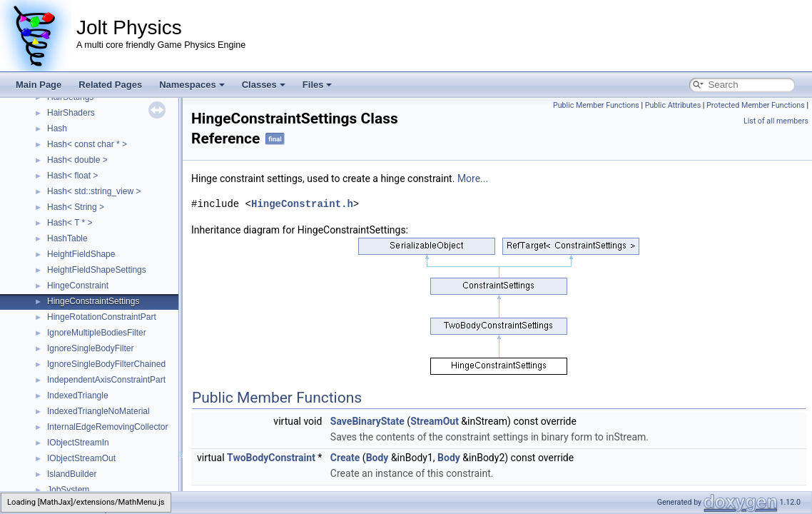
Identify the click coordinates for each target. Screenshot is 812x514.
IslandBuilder (72, 474)
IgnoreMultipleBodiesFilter (97, 333)
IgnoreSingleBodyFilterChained (106, 364)
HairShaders (71, 113)
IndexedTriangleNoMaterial (98, 411)
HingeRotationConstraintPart (102, 317)
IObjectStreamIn (78, 443)
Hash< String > (76, 207)
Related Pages (110, 85)
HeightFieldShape (81, 254)
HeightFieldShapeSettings (97, 270)
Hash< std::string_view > (94, 191)
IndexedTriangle (78, 395)
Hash (57, 128)
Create (345, 458)
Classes (264, 85)
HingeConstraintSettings (93, 301)
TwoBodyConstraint (271, 458)
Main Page (39, 85)
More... (473, 178)
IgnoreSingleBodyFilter (90, 348)
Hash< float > (72, 176)
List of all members (776, 121)
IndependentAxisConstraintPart (106, 380)
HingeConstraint (78, 286)
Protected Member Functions (756, 105)
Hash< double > (77, 160)
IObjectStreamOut (81, 458)
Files (318, 85)
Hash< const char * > (87, 144)
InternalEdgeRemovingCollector (107, 427)
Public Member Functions (596, 105)
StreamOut (435, 421)
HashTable (67, 238)
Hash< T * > (70, 223)
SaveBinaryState (367, 421)
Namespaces (192, 85)
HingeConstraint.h (302, 204)
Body (377, 458)
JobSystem (68, 490)
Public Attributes (673, 105)
